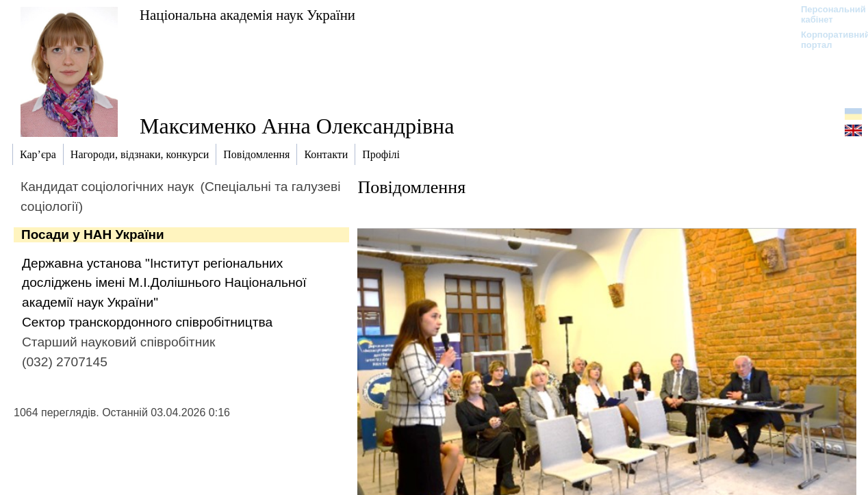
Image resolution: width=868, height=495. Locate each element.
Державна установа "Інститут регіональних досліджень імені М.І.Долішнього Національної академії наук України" (164, 283)
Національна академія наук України (247, 15)
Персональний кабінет (827, 14)
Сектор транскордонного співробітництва (147, 322)
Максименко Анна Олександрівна (297, 126)
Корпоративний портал (827, 40)
